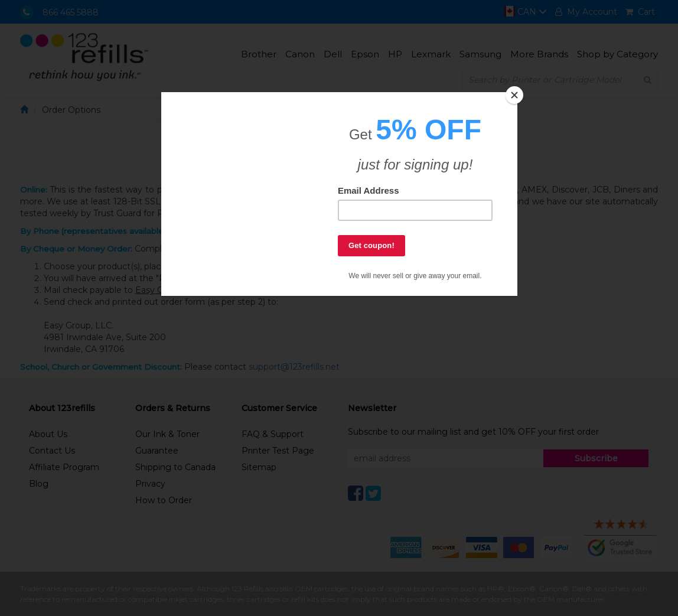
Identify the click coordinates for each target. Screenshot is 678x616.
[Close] (514, 95)
